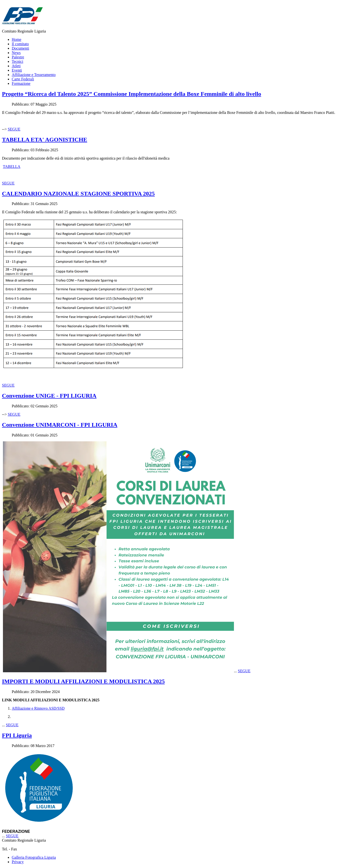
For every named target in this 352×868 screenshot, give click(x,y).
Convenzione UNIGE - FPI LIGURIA (49, 396)
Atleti (16, 66)
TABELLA (12, 167)
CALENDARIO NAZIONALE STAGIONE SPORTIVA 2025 (78, 194)
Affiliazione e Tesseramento (34, 75)
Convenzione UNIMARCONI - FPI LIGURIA (60, 425)
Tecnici (17, 61)
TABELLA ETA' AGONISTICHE (45, 140)
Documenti (20, 48)
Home (16, 39)
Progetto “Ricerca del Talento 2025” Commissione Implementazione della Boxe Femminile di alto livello (132, 94)
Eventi (17, 70)
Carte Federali (23, 79)
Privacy (18, 862)
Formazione (21, 83)
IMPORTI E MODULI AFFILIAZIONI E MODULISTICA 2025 (83, 681)
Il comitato (20, 44)
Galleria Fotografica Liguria (34, 857)
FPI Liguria (17, 735)
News (16, 53)
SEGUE (14, 129)
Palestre (18, 57)
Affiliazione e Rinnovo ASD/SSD (38, 708)
